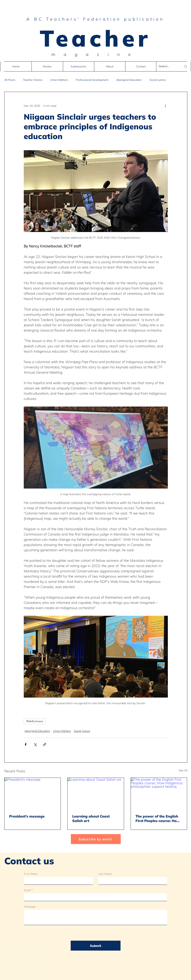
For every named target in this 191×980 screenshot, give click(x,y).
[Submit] (96, 946)
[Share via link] (45, 744)
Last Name (105, 874)
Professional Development (92, 80)
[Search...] (167, 66)
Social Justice (158, 80)
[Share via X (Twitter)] (35, 744)
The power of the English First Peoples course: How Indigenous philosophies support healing (158, 819)
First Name (31, 874)
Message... (31, 907)
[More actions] (165, 106)
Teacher (95, 38)
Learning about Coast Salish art (91, 819)
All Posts (10, 80)
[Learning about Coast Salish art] (96, 794)
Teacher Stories (33, 80)
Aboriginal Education (129, 80)
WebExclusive (35, 721)
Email (27, 890)
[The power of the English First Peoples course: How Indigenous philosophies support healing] (159, 794)
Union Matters (59, 80)
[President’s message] (33, 794)
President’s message (27, 816)
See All (183, 770)
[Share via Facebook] (26, 744)
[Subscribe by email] (96, 839)
